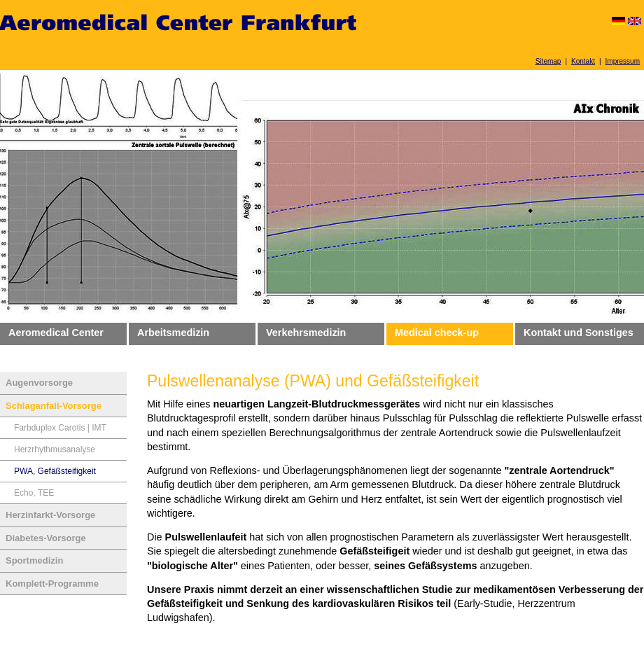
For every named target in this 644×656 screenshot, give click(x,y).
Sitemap (548, 61)
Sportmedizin (34, 560)
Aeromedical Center (56, 333)
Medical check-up (437, 333)
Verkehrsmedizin (306, 333)
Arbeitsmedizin (173, 333)
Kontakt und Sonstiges (579, 333)
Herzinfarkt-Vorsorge (50, 515)
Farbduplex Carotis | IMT (60, 428)
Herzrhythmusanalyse (55, 449)
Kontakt (583, 61)
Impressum (623, 61)
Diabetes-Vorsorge (46, 538)
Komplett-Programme (52, 584)
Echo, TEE (34, 493)
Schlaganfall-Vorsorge (54, 406)
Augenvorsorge (39, 383)
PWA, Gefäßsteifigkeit (55, 471)
